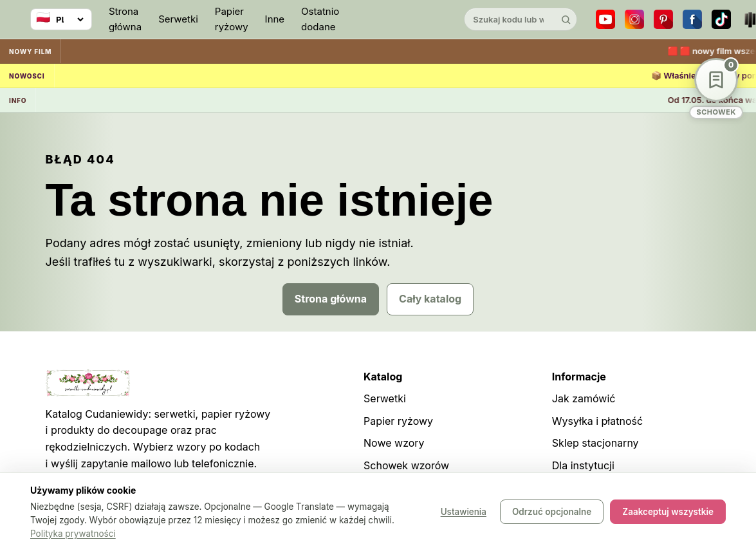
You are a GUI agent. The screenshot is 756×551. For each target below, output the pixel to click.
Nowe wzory (394, 443)
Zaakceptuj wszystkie (668, 512)
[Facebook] (692, 19)
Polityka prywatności (73, 534)
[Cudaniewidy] (401, 20)
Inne (275, 19)
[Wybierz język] (61, 19)
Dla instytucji (583, 465)
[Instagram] (634, 19)
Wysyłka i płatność (597, 421)
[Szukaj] (566, 19)
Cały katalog (430, 299)
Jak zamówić (584, 398)
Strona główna (125, 19)
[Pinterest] (663, 19)
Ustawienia (464, 512)
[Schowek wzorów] (716, 89)
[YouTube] (605, 19)
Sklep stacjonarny (595, 443)
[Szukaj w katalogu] (510, 19)
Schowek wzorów (406, 465)
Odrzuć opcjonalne (552, 512)
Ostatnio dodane (320, 19)
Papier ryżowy (232, 19)
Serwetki (178, 19)
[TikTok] (721, 19)
